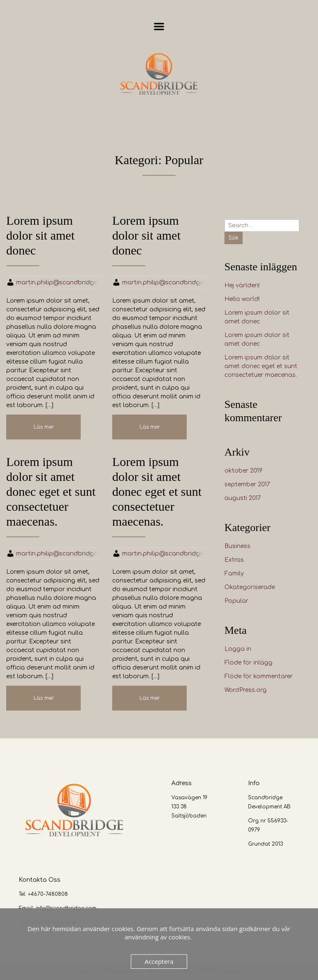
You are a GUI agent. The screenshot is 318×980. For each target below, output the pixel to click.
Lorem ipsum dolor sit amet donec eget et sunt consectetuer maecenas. (261, 366)
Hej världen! (242, 285)
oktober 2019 (243, 471)
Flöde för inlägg (248, 663)
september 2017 (247, 484)
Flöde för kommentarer (259, 676)
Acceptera (159, 961)
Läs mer (44, 427)
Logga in (238, 649)
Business (237, 546)
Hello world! (242, 299)
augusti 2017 (243, 498)
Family (234, 574)
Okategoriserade (250, 587)
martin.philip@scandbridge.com (64, 283)
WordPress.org (246, 690)
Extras (234, 560)
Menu (159, 27)
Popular (236, 601)
